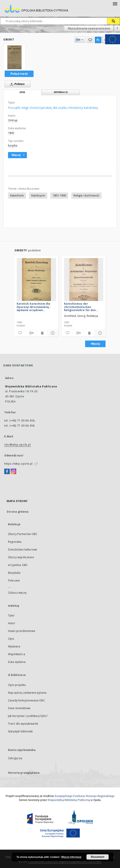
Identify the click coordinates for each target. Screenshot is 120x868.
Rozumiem (98, 857)
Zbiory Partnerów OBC (23, 534)
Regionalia (15, 542)
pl (98, 40)
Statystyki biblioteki (20, 731)
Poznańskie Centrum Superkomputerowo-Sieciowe (65, 861)
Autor (12, 623)
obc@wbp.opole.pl (18, 445)
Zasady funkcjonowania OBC (27, 700)
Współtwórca (17, 654)
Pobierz (17, 84)
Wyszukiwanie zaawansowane (89, 28)
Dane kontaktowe (19, 708)
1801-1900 (59, 195)
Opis (11, 639)
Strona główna (18, 512)
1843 (11, 133)
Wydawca (14, 646)
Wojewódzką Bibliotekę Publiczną (69, 800)
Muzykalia (14, 573)
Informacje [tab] (61, 92)
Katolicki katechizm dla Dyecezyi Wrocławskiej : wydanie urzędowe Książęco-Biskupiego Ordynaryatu (34, 307)
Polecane (14, 580)
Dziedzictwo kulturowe (23, 549)
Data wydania (17, 662)
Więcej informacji (71, 857)
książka (13, 145)
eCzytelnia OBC (18, 565)
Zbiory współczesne (21, 557)
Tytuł (11, 615)
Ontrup (13, 120)
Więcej (95, 344)
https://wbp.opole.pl (18, 464)
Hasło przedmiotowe (22, 631)
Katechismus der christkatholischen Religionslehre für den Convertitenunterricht (80, 307)
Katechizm (17, 195)
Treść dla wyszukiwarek (23, 724)
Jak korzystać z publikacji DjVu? (28, 716)
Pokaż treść (19, 74)
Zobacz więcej (17, 593)
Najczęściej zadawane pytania (27, 693)
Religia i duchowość (86, 195)
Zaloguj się (15, 758)
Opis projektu (17, 685)
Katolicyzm (38, 195)
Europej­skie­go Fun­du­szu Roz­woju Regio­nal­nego (85, 796)
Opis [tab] (22, 92)
